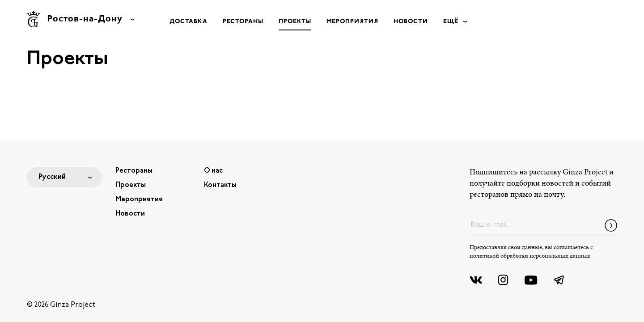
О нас (213, 171)
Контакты (220, 185)
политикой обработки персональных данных (530, 256)
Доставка (189, 22)
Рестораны (243, 22)
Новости (411, 22)
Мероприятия (352, 22)
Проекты (295, 22)
